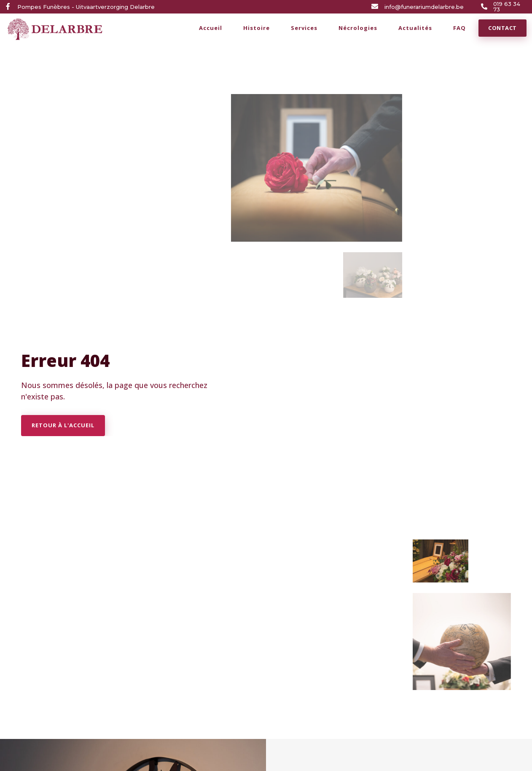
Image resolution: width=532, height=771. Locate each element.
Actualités (415, 28)
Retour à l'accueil (63, 425)
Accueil (211, 28)
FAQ (459, 28)
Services (304, 28)
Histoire (257, 28)
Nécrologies (358, 28)
